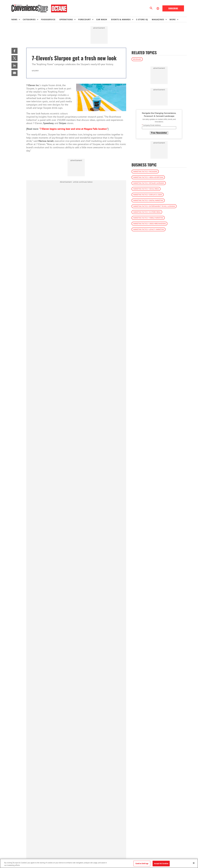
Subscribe (173, 8)
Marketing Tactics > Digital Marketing (148, 200)
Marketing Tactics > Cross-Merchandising (149, 224)
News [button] (14, 19)
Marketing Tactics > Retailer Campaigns (149, 183)
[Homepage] (39, 8)
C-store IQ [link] (142, 19)
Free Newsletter (159, 133)
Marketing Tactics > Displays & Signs (148, 195)
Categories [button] (29, 19)
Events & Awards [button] (121, 19)
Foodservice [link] (48, 19)
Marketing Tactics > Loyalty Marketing (149, 229)
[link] (14, 51)
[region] (99, 863)
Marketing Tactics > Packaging (145, 171)
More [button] (173, 19)
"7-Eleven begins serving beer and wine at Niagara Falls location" (73, 129)
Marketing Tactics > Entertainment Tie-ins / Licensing (154, 206)
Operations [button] (66, 19)
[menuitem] (17, 20)
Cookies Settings (142, 863)
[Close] (194, 863)
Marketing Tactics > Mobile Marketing (148, 218)
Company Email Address (151, 125)
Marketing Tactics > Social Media (146, 189)
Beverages (137, 59)
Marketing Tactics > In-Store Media (147, 212)
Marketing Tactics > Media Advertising (148, 177)
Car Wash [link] (102, 19)
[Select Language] (158, 8)
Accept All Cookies (161, 863)
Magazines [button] (158, 19)
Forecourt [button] (85, 19)
